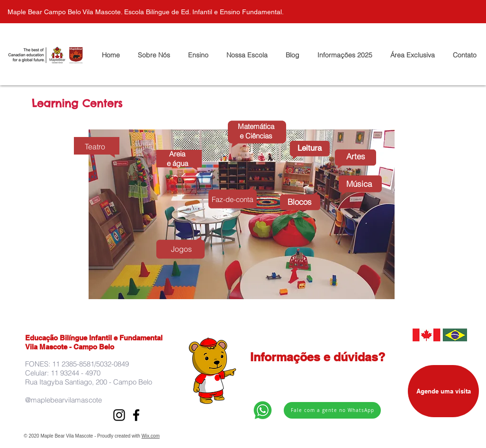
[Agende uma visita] (443, 391)
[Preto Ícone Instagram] (119, 415)
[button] (413, 55)
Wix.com (151, 436)
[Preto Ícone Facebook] (136, 415)
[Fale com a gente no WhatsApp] (332, 410)
